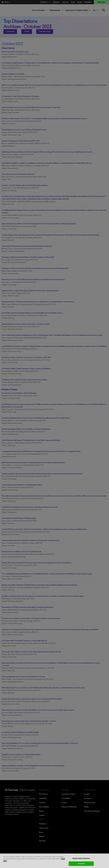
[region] (54, 861)
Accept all (81, 864)
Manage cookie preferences (81, 858)
